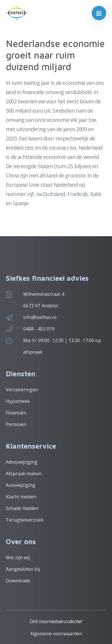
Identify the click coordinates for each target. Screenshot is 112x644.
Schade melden (22, 508)
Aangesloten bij (23, 569)
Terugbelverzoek (25, 520)
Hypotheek (18, 401)
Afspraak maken (24, 474)
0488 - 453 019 (39, 329)
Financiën (16, 413)
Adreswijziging (22, 462)
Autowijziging (21, 485)
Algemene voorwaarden (56, 634)
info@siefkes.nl (40, 317)
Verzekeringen (22, 390)
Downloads (18, 581)
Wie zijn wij (18, 557)
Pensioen (16, 424)
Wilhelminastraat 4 (44, 294)
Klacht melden (21, 497)
